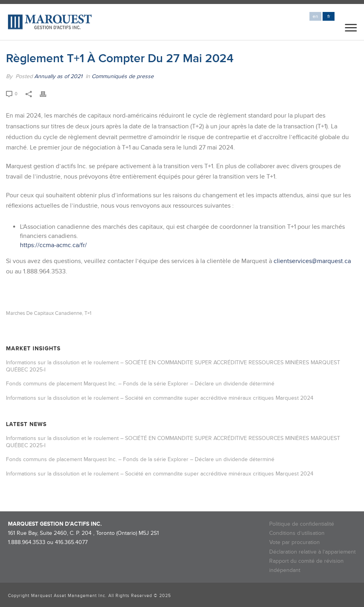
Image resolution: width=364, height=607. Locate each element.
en (315, 17)
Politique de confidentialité (302, 524)
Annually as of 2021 (58, 76)
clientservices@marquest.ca (312, 261)
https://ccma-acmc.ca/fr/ (53, 245)
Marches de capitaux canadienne (44, 313)
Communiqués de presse (123, 76)
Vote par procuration (295, 542)
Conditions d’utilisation (297, 533)
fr (329, 17)
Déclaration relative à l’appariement (312, 552)
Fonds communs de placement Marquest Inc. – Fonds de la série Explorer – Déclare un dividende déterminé (140, 384)
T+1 (88, 313)
